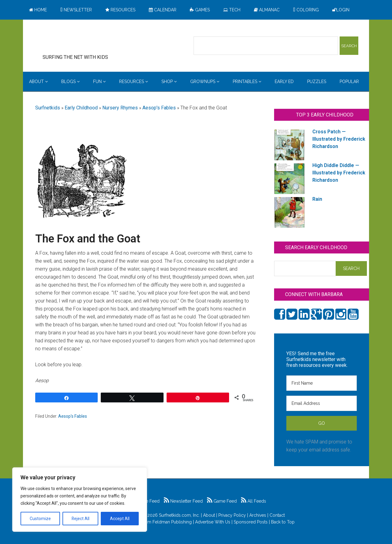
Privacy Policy (232, 515)
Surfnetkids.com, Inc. (179, 515)
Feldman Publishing (172, 522)
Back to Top (283, 522)
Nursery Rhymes (120, 108)
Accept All (120, 519)
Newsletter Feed (183, 501)
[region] (80, 500)
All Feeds (254, 501)
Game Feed (222, 501)
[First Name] (322, 383)
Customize (40, 519)
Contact (277, 515)
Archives (258, 515)
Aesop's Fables (159, 108)
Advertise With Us (213, 522)
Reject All (80, 519)
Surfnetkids (48, 108)
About (209, 515)
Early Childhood (81, 108)
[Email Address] (322, 403)
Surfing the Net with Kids (85, 40)
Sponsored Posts (251, 522)
